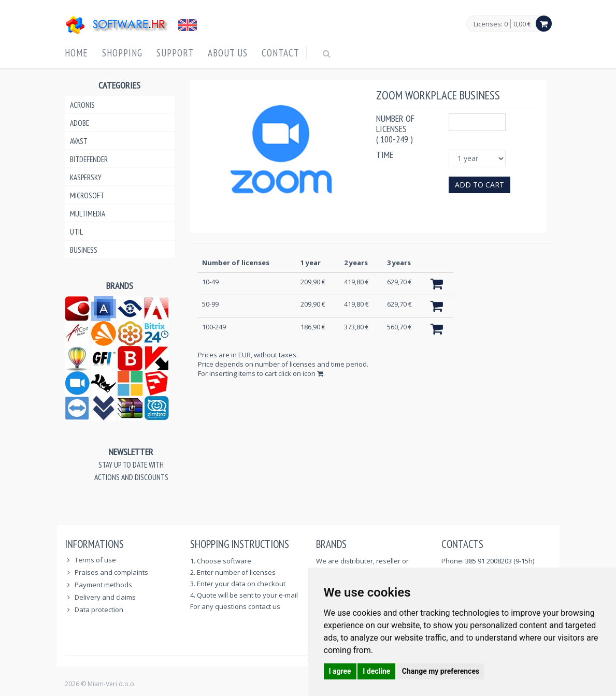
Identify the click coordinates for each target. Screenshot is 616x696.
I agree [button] (340, 671)
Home (76, 53)
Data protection (99, 610)
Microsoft (87, 195)
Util (76, 232)
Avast (79, 141)
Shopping (122, 53)
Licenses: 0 (491, 24)
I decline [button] (376, 671)
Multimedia (88, 214)
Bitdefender (89, 159)
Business (84, 250)
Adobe (80, 123)
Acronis (82, 105)
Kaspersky (86, 177)
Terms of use (95, 560)
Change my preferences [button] (441, 671)
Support (175, 53)
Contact (281, 53)
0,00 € (522, 24)
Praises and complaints (111, 572)
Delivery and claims (105, 597)
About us (228, 53)
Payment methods (103, 585)
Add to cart (479, 185)
